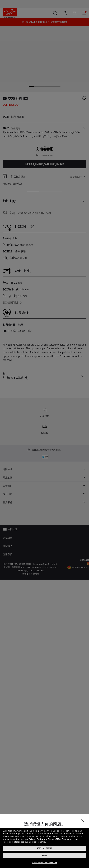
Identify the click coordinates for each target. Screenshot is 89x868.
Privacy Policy (36, 839)
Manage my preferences (44, 862)
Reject (44, 856)
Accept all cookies (44, 848)
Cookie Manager (37, 842)
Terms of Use (55, 839)
